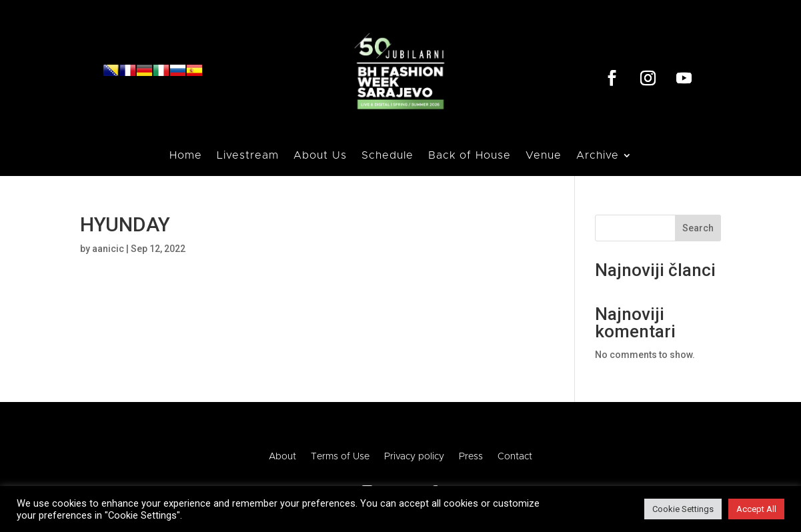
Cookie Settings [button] (683, 509)
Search (698, 228)
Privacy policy (414, 457)
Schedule (387, 156)
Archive (598, 156)
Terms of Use (340, 457)
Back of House (470, 156)
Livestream (248, 156)
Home (186, 156)
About (282, 457)
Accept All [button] (756, 509)
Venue (544, 156)
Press (471, 457)
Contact (515, 457)
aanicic (108, 249)
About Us (320, 156)
